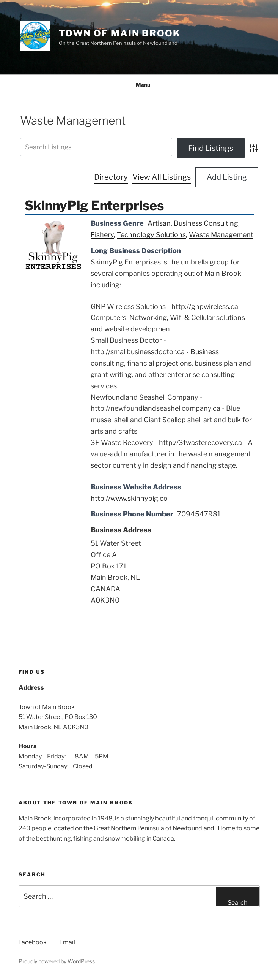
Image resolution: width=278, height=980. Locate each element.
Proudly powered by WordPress (57, 961)
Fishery (102, 235)
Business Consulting (206, 223)
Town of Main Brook (120, 33)
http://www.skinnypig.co (129, 498)
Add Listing (227, 177)
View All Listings (162, 177)
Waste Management (221, 235)
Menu (139, 85)
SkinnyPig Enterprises (94, 205)
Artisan (159, 223)
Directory (111, 177)
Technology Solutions (151, 235)
